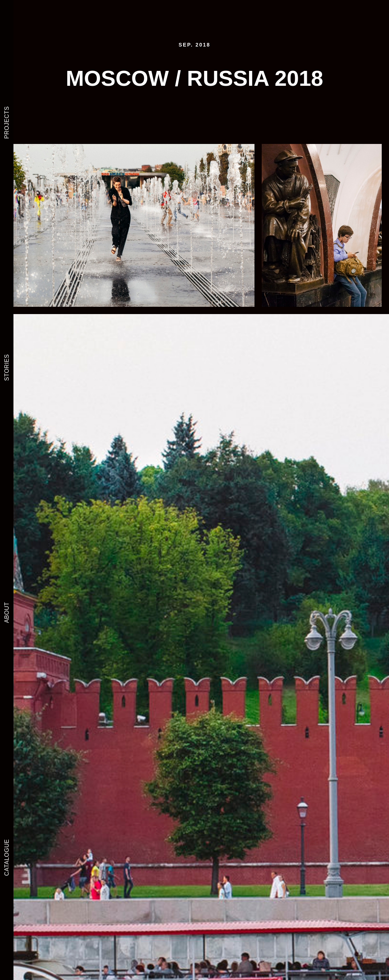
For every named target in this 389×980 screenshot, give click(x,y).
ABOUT (7, 612)
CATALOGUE (7, 858)
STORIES (7, 367)
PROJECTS (7, 122)
